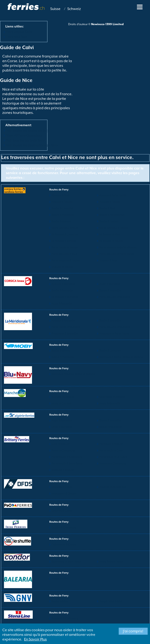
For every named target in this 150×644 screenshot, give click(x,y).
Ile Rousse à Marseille (65, 297)
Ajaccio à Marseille (63, 284)
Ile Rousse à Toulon (111, 241)
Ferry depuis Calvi (19, 32)
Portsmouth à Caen (111, 450)
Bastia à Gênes (61, 351)
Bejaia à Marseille (110, 290)
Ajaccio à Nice (61, 195)
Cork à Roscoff (61, 444)
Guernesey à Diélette (112, 397)
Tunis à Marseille (62, 303)
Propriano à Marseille (65, 334)
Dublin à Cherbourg (64, 527)
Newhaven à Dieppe (64, 493)
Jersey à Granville (110, 403)
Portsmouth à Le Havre (113, 457)
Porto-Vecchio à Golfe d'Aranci (118, 247)
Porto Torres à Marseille (66, 327)
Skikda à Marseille (110, 427)
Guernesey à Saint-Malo (66, 561)
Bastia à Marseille (62, 290)
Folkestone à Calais (64, 544)
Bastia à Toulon (109, 221)
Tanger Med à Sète (111, 601)
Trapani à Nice (108, 260)
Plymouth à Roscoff (111, 444)
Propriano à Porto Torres (114, 334)
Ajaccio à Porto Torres (113, 195)
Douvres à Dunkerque (113, 487)
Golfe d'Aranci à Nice (65, 228)
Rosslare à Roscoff (63, 470)
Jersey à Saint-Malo (111, 561)
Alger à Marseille (110, 284)
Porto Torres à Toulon (65, 247)
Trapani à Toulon (62, 267)
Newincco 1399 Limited (107, 24)
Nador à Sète (60, 578)
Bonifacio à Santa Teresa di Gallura (121, 357)
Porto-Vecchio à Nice (64, 254)
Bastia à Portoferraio (112, 215)
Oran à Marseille (62, 427)
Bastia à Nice (107, 208)
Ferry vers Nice (17, 37)
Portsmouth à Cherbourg (67, 457)
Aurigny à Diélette (63, 397)
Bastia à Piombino (63, 215)
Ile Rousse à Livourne (65, 234)
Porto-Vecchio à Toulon (66, 260)
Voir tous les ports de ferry (25, 140)
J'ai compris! (133, 631)
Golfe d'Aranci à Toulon (114, 228)
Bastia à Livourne (62, 208)
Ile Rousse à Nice (110, 234)
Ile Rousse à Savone (64, 241)
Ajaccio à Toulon (62, 202)
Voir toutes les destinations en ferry (32, 145)
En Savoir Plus (35, 639)
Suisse (55, 9)
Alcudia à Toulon (110, 202)
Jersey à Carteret (62, 403)
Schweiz (74, 9)
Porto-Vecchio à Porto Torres (117, 254)
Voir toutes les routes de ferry (28, 130)
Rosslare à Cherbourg (113, 463)
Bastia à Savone (61, 221)
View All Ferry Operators (24, 135)
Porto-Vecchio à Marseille (115, 297)
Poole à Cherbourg (63, 450)
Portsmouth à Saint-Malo (67, 463)
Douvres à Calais (62, 487)
